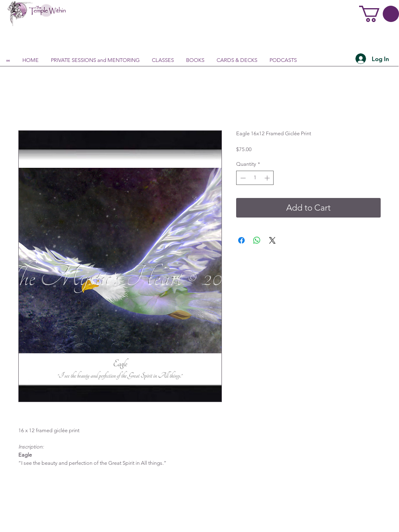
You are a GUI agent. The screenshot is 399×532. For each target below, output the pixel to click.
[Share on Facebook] (241, 240)
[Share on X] (272, 240)
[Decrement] (242, 178)
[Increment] (268, 178)
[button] (379, 14)
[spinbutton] (255, 178)
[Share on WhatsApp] (257, 240)
